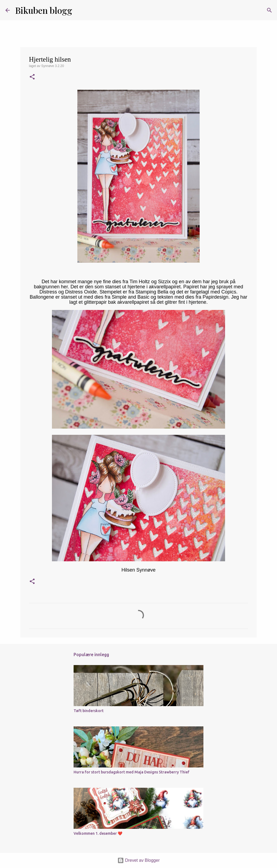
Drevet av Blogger (139, 860)
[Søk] (80, 10)
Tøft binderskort (89, 711)
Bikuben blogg (44, 10)
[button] (32, 77)
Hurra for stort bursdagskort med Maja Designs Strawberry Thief (131, 772)
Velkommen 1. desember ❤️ (98, 833)
